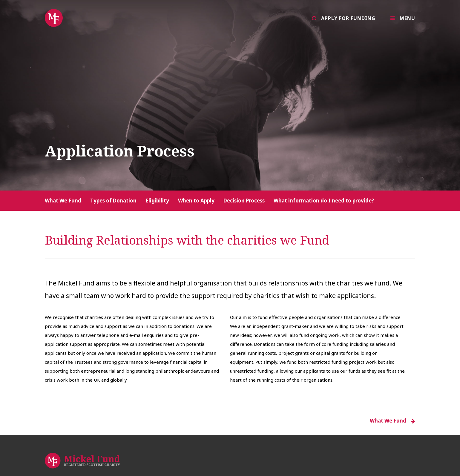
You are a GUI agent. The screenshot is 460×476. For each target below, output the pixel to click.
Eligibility (157, 201)
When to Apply (196, 201)
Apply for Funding (348, 18)
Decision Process (244, 201)
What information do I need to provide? (324, 201)
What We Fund (63, 201)
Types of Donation (113, 201)
